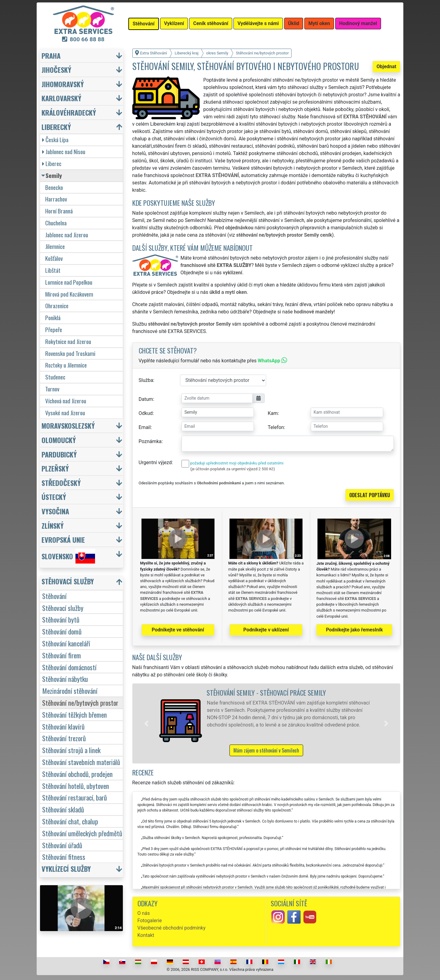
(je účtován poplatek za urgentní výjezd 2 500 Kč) (233, 469)
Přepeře (54, 329)
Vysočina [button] (55, 511)
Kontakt (146, 935)
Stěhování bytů (61, 619)
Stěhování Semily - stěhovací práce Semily (266, 692)
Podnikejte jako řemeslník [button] (354, 630)
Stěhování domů (62, 631)
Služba (146, 380)
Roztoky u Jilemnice (66, 365)
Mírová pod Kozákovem (69, 294)
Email (145, 427)
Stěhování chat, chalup (70, 821)
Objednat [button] (386, 67)
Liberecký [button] (56, 127)
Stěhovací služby (63, 608)
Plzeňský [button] (55, 468)
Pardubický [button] (59, 454)
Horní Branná (59, 211)
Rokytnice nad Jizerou (68, 341)
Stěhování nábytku (65, 679)
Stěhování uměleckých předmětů (82, 833)
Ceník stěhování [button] (211, 23)
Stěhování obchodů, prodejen (77, 774)
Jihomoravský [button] (63, 84)
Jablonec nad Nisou (64, 152)
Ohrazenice (57, 306)
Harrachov (56, 199)
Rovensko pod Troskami (70, 353)
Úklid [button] (294, 23)
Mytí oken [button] (319, 23)
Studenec (55, 377)
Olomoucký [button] (59, 440)
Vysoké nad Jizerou (65, 413)
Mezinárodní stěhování (70, 691)
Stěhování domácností (69, 667)
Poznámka (150, 441)
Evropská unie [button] (63, 540)
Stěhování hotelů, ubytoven (76, 786)
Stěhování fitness (64, 857)
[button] (146, 723)
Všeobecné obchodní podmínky (172, 928)
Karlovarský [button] (61, 98)
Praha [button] (51, 55)
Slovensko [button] (68, 556)
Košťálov (54, 258)
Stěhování (54, 596)
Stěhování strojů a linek (71, 750)
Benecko (54, 187)
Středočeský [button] (61, 483)
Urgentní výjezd (155, 462)
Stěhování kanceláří (66, 643)
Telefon (276, 427)
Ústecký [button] (54, 497)
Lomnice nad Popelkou (69, 282)
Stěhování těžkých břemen (75, 714)
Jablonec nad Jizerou (67, 235)
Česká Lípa (55, 140)
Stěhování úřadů (62, 845)
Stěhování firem (62, 655)
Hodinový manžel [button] (358, 23)
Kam (273, 413)
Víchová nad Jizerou (66, 401)
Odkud (146, 413)
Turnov (52, 389)
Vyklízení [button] (174, 23)
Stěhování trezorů (64, 738)
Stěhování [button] (144, 24)
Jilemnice (55, 246)
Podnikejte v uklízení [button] (266, 630)
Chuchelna (56, 223)
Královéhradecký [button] (69, 112)
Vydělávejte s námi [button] (258, 23)
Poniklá (53, 318)
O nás (144, 913)
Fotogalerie (150, 921)
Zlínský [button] (53, 525)
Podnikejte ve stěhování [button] (178, 630)
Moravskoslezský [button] (68, 425)
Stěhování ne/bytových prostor (80, 703)
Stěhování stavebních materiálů (81, 762)
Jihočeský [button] (56, 70)
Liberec (52, 163)
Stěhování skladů (63, 809)
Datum (146, 399)
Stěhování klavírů (63, 726)
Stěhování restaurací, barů (75, 797)
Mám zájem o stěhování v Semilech (266, 750)
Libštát (53, 270)
